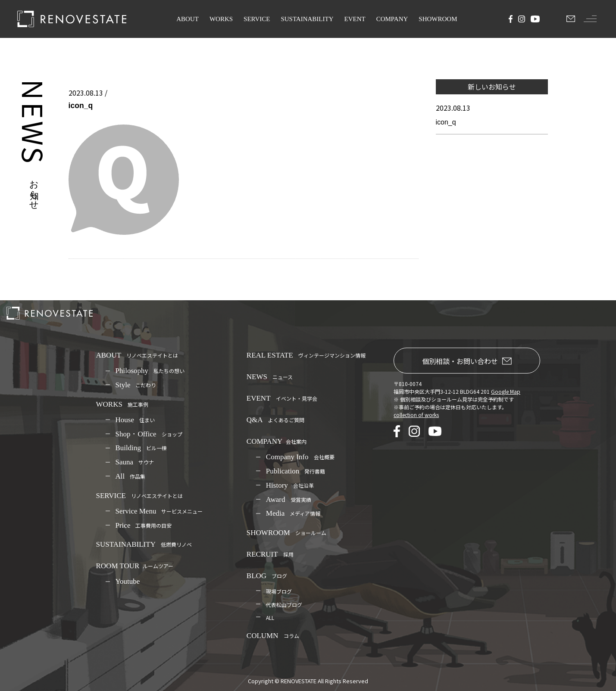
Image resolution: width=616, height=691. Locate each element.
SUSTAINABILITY (307, 19)
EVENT (355, 19)
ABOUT (188, 19)
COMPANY (392, 19)
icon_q (446, 122)
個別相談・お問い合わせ (467, 361)
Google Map (506, 391)
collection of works (416, 415)
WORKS (221, 19)
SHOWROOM (438, 19)
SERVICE (257, 19)
